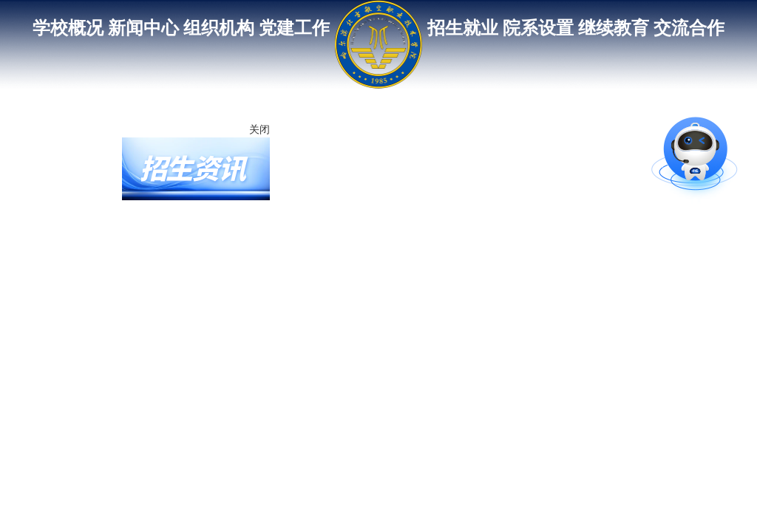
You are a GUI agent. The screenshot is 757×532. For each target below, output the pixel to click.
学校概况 (68, 28)
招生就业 (463, 28)
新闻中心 (143, 28)
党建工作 (294, 28)
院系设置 (538, 28)
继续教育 (614, 28)
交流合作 (689, 28)
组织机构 (219, 28)
